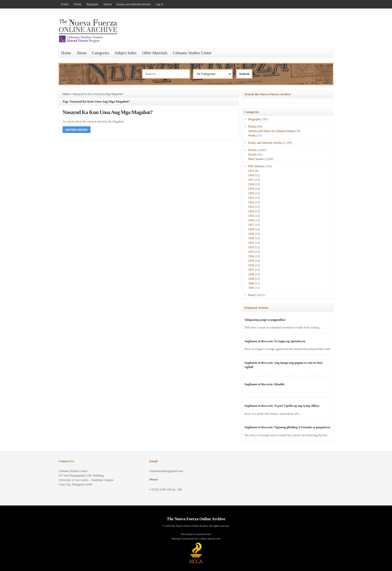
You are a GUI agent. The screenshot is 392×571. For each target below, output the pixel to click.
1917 (251, 180)
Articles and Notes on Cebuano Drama (271, 131)
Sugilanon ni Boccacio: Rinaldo (264, 384)
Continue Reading (76, 130)
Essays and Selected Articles (134, 4)
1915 (251, 171)
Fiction (65, 4)
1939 (251, 279)
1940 (251, 283)
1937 (251, 270)
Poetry (78, 4)
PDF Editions (256, 166)
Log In (159, 4)
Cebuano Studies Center (192, 53)
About (81, 53)
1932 (251, 247)
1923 (251, 207)
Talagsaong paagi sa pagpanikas (265, 320)
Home (66, 53)
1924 (251, 211)
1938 (251, 274)
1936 (251, 265)
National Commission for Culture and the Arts (196, 539)
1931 (251, 243)
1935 (251, 261)
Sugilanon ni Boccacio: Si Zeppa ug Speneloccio (275, 341)
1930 (251, 238)
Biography (92, 4)
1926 (251, 220)
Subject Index (126, 53)
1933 (251, 252)
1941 (251, 288)
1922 (251, 202)
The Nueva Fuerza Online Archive (196, 519)
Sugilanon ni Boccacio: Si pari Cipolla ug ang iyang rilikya (282, 406)
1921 (251, 198)
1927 (251, 225)
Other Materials (155, 53)
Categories (100, 53)
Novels (252, 154)
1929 (251, 234)
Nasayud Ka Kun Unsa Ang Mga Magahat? (107, 112)
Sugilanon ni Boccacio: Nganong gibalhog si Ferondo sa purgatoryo (287, 427)
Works (252, 135)
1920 (251, 193)
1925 (251, 216)
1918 (251, 184)
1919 (251, 189)
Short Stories (256, 159)
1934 (251, 256)
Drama (107, 4)
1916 (251, 175)
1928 (251, 229)
